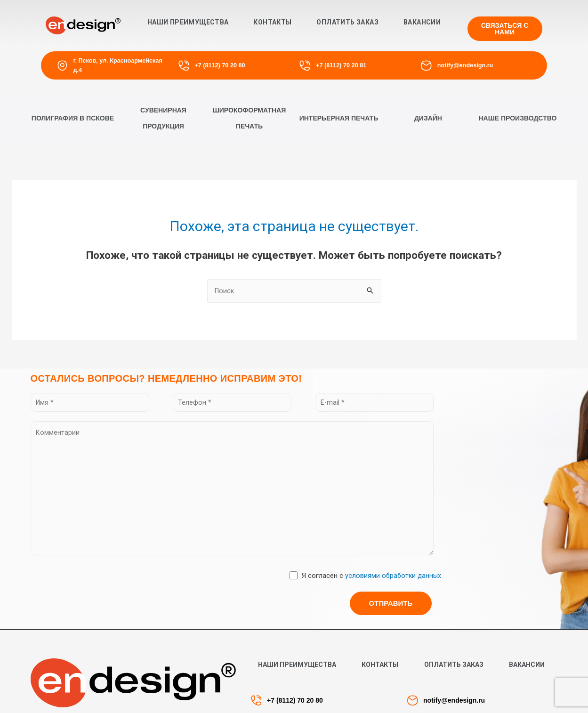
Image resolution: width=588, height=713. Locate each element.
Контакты (272, 22)
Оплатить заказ (347, 22)
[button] (505, 29)
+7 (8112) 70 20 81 (341, 65)
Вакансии (422, 22)
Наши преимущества (188, 22)
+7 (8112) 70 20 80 (220, 65)
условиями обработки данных (392, 586)
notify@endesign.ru (465, 65)
